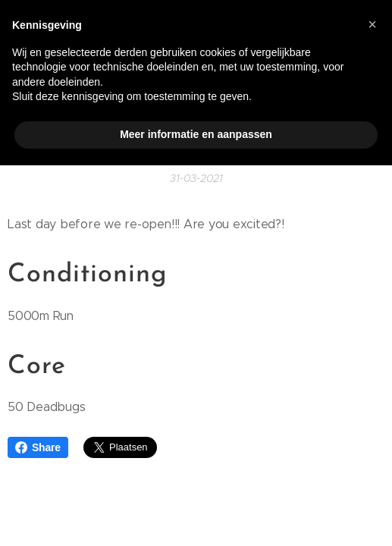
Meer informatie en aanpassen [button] (196, 134)
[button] (372, 24)
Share (38, 447)
